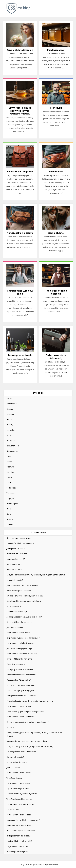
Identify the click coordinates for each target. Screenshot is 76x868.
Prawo (9, 462)
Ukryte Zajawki (12, 504)
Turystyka (10, 498)
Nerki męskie (56, 172)
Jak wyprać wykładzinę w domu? (19, 825)
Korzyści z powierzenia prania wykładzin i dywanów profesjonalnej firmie (36, 575)
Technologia (11, 488)
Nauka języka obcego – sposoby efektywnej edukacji (27, 741)
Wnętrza (10, 519)
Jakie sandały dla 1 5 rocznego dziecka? (22, 585)
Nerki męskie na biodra (20, 233)
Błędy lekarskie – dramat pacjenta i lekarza (24, 601)
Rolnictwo (10, 472)
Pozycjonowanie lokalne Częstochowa (22, 654)
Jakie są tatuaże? (13, 767)
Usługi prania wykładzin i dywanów (20, 831)
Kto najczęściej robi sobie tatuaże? (20, 804)
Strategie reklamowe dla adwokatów (21, 696)
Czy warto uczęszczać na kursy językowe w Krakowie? (28, 722)
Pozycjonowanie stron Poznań (19, 706)
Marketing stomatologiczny (17, 852)
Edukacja (10, 414)
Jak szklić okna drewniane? (17, 554)
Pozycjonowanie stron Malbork (19, 773)
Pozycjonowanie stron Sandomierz (20, 717)
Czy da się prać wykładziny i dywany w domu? (25, 596)
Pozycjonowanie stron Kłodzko (19, 783)
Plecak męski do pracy (20, 172)
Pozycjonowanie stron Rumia (18, 633)
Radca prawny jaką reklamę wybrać (21, 690)
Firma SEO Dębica (14, 606)
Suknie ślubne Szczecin (20, 50)
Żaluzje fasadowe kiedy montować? (21, 685)
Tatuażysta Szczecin (14, 778)
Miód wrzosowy (56, 50)
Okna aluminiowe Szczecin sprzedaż (21, 675)
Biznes (9, 398)
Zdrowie (10, 525)
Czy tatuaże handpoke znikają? (19, 788)
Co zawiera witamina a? (16, 664)
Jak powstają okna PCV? (16, 559)
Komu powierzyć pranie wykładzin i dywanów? (25, 711)
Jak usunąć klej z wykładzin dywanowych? (23, 820)
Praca (9, 456)
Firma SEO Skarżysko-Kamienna (19, 622)
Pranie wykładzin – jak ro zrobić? (19, 841)
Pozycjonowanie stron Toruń (18, 846)
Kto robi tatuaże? (13, 810)
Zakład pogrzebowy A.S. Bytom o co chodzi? (24, 617)
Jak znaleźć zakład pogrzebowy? (19, 648)
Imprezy (10, 425)
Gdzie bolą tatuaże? (14, 564)
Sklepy (9, 477)
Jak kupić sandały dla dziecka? (18, 836)
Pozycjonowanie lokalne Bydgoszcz (20, 643)
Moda (9, 435)
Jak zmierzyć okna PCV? (16, 627)
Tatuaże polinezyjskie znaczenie (19, 799)
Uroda (9, 509)
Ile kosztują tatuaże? (15, 580)
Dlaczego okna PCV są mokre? (19, 680)
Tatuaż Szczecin (13, 727)
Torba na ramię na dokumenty (56, 356)
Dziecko (10, 409)
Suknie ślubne (56, 233)
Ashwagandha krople (20, 355)
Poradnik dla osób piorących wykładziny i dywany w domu (30, 701)
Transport (10, 493)
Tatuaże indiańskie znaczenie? (19, 762)
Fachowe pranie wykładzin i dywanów (22, 794)
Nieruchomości (13, 446)
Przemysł (10, 467)
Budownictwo (12, 404)
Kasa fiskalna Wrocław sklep (20, 292)
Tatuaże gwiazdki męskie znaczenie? (21, 752)
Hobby (9, 419)
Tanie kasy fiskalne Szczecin (56, 292)
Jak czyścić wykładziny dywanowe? (20, 543)
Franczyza (56, 108)
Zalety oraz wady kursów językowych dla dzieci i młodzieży (30, 746)
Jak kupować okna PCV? (16, 548)
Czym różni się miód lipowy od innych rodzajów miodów (20, 111)
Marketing (11, 430)
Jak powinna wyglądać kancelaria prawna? (23, 638)
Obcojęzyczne (12, 451)
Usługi (9, 514)
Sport (9, 483)
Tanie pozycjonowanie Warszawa (20, 669)
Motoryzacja (11, 441)
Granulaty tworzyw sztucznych (19, 538)
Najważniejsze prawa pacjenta (19, 591)
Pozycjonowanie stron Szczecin (19, 815)
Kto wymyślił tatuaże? (15, 757)
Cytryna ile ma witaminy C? (17, 612)
